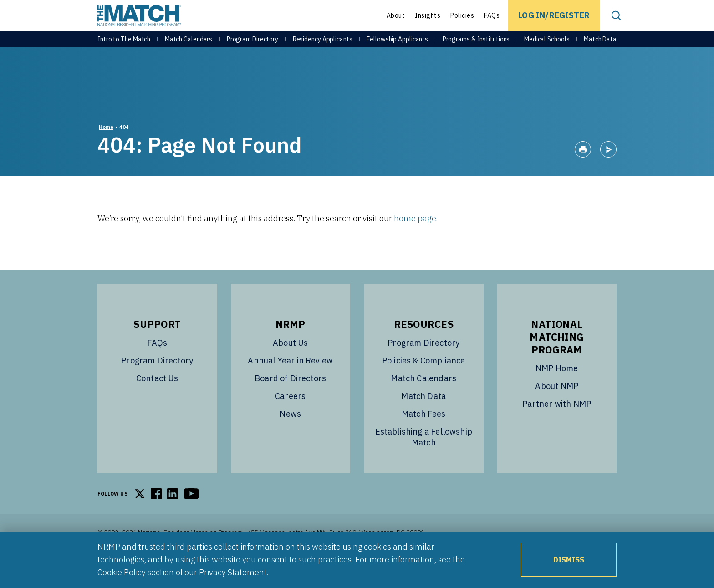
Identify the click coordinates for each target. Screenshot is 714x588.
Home (106, 150)
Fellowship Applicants (397, 46)
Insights (428, 15)
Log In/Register (554, 15)
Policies (462, 15)
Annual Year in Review (290, 383)
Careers (290, 419)
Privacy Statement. (234, 572)
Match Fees (424, 437)
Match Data (600, 46)
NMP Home (557, 391)
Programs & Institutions (476, 46)
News (290, 437)
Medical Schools (547, 46)
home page (415, 241)
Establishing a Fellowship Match (424, 460)
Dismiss (569, 560)
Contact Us (157, 401)
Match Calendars (189, 46)
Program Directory (252, 46)
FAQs (492, 15)
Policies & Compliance (424, 383)
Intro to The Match (124, 46)
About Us (290, 366)
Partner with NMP (557, 427)
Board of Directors (290, 401)
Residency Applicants (323, 46)
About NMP (557, 409)
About (396, 15)
